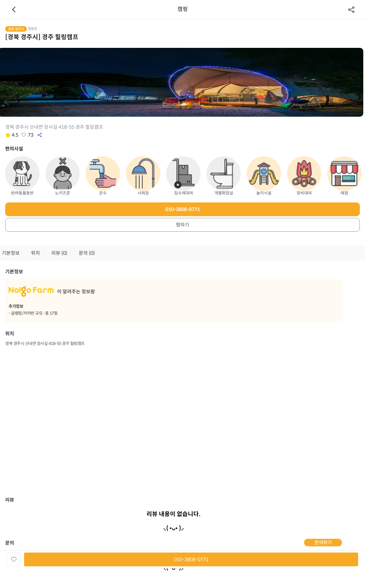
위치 (35, 253)
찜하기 (182, 225)
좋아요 (24, 135)
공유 (351, 10)
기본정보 (11, 253)
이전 (14, 10)
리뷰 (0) (59, 253)
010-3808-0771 (183, 209)
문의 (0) (87, 253)
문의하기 (323, 543)
